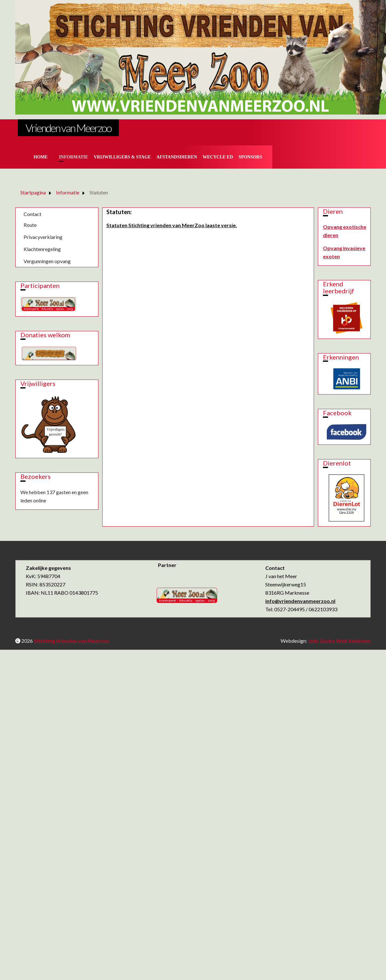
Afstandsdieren (177, 157)
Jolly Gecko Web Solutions (339, 641)
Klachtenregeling (42, 249)
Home (41, 157)
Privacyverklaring (43, 237)
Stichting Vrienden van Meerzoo (71, 641)
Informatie (74, 157)
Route (30, 225)
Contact (32, 214)
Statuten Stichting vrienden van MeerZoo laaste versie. (172, 225)
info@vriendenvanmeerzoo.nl (300, 601)
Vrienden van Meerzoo (68, 128)
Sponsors (250, 157)
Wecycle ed (218, 157)
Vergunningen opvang (47, 261)
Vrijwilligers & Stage (122, 157)
